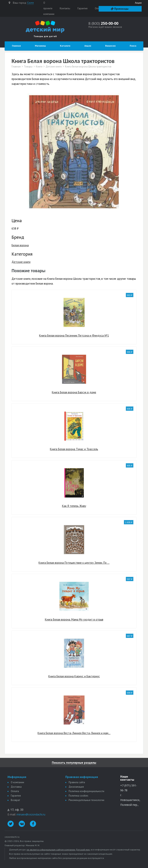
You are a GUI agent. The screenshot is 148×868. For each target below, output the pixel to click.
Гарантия (82, 8)
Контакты (65, 8)
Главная (16, 46)
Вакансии (110, 46)
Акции (138, 3)
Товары (28, 67)
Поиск (133, 46)
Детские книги (54, 67)
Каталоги (65, 46)
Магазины (40, 46)
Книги (39, 67)
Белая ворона (20, 245)
